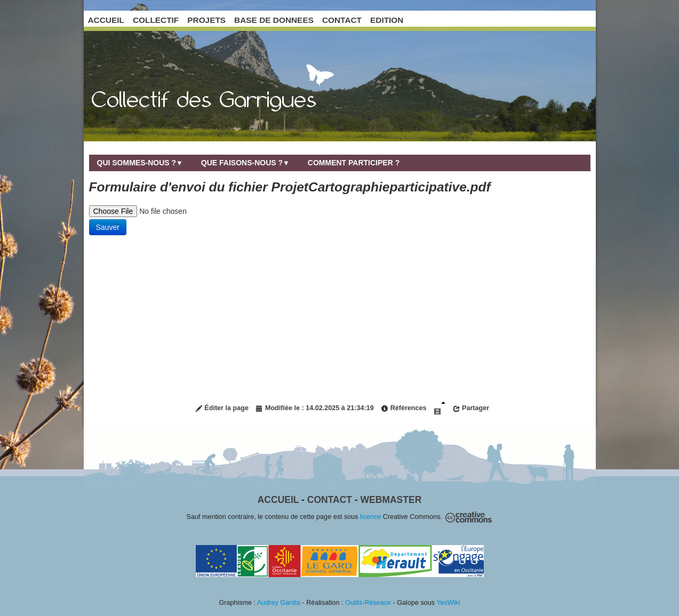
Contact (330, 500)
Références (404, 408)
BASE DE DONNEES (274, 20)
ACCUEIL (106, 20)
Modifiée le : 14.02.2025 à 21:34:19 (314, 408)
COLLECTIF (156, 20)
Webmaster (391, 500)
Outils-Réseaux (368, 603)
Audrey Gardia (279, 603)
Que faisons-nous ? (245, 163)
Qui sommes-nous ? (140, 163)
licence (370, 517)
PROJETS (206, 20)
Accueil (278, 500)
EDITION (387, 20)
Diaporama (440, 408)
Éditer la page (222, 408)
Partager (471, 408)
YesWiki (448, 603)
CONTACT (342, 20)
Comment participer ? (354, 163)
